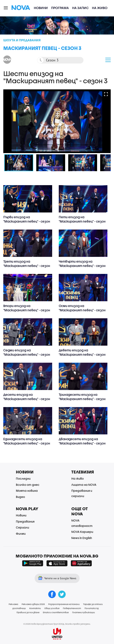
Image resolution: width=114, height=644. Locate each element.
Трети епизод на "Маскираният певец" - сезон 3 (27, 266)
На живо (100, 8)
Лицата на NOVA (84, 485)
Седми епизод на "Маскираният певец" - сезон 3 (27, 354)
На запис (80, 8)
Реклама (13, 604)
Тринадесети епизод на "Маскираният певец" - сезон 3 (82, 399)
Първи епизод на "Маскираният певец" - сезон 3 (27, 221)
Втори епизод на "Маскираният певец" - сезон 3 (27, 310)
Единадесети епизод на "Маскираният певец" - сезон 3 (27, 443)
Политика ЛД (92, 608)
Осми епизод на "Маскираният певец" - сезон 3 (82, 310)
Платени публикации (83, 612)
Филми (21, 534)
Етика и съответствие (56, 612)
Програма (60, 8)
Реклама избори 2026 (33, 604)
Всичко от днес (28, 485)
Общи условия (52, 608)
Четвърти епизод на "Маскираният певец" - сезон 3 (82, 266)
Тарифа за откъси (93, 604)
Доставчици (19, 608)
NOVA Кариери (82, 532)
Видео (20, 497)
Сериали (22, 527)
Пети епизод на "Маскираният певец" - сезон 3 (82, 221)
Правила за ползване (28, 612)
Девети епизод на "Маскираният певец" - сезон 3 (82, 354)
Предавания (25, 521)
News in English (82, 538)
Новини (41, 8)
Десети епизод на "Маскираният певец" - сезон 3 (27, 399)
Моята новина (27, 491)
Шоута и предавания (22, 40)
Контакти (35, 608)
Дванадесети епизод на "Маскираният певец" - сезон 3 (82, 443)
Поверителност (72, 608)
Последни (23, 478)
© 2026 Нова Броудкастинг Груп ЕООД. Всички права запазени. (57, 624)
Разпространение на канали (64, 604)
